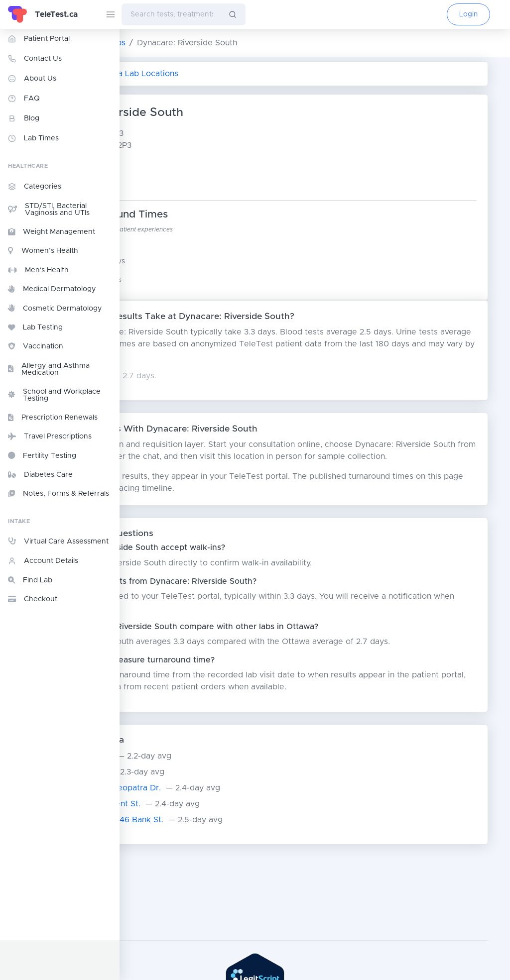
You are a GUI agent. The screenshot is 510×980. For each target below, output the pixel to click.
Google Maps (184, 182)
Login (468, 14)
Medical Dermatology (52, 289)
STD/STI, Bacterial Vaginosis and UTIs (49, 210)
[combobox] (171, 14)
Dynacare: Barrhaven (177, 780)
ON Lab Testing (155, 43)
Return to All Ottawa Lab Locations (210, 74)
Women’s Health (43, 251)
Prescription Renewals (53, 418)
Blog (24, 118)
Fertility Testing (42, 455)
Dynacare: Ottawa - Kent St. (191, 828)
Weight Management (52, 232)
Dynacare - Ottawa (173, 796)
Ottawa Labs (221, 43)
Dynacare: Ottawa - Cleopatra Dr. (201, 812)
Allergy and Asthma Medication (49, 369)
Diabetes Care (40, 475)
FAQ (24, 99)
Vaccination (36, 346)
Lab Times (33, 138)
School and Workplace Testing (54, 395)
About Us (32, 79)
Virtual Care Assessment (58, 541)
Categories (35, 187)
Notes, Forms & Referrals (59, 494)
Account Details (43, 561)
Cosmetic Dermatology (55, 308)
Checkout (33, 599)
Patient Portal (39, 39)
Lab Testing (35, 327)
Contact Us (35, 59)
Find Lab (30, 580)
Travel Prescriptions (50, 436)
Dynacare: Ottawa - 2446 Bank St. (203, 844)
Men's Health (38, 270)
